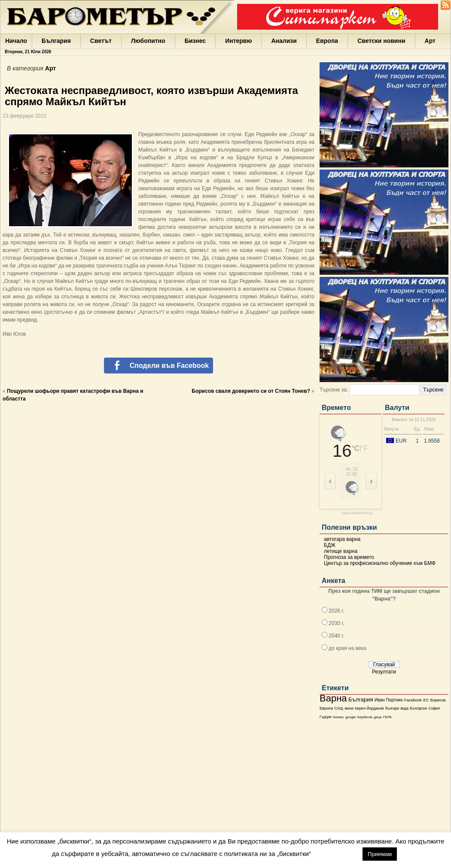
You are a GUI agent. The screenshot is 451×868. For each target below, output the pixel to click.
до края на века (347, 648)
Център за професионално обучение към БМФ (380, 563)
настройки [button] (337, 854)
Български (418, 708)
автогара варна (342, 539)
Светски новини (381, 41)
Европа (327, 41)
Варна (333, 698)
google (350, 717)
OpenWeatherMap (357, 513)
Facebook (413, 700)
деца (378, 717)
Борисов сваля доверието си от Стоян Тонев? (251, 391)
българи (392, 708)
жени (349, 708)
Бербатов (365, 717)
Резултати (384, 672)
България (56, 41)
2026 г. (336, 611)
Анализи (284, 41)
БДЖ (330, 545)
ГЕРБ (387, 717)
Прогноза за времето (349, 557)
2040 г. (336, 636)
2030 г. (336, 623)
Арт (430, 41)
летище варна (341, 551)
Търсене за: (334, 390)
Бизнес (195, 41)
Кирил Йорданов (369, 708)
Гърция (326, 717)
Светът (101, 41)
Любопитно (148, 41)
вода (404, 708)
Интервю (238, 41)
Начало (16, 41)
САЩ (338, 708)
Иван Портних (389, 700)
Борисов (438, 700)
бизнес (338, 717)
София (434, 709)
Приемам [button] (380, 854)
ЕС (426, 700)
